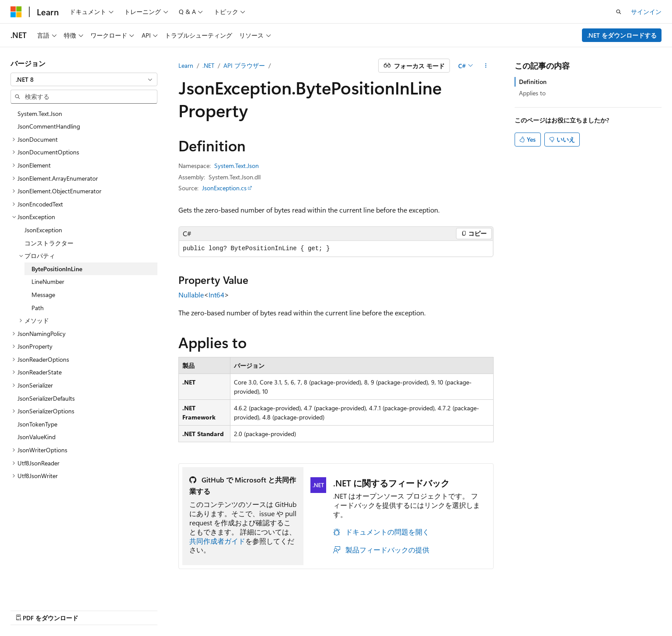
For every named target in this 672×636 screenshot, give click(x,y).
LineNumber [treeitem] (48, 281)
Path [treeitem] (38, 308)
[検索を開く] (619, 12)
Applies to (532, 93)
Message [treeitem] (43, 295)
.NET (208, 65)
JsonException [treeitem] (43, 230)
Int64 (216, 295)
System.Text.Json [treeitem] (40, 114)
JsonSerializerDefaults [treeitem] (46, 398)
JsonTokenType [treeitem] (37, 424)
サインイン (646, 12)
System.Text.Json (237, 166)
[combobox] (84, 80)
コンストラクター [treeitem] (49, 243)
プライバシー (514, 609)
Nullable (191, 295)
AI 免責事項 (352, 609)
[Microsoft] (16, 12)
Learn (186, 65)
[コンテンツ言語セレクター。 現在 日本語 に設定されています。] (28, 608)
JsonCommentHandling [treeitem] (49, 126)
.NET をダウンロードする (622, 35)
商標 (590, 609)
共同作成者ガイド (217, 541)
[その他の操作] (486, 66)
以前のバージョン (403, 609)
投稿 (479, 609)
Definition (533, 82)
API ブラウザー (244, 65)
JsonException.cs (224, 188)
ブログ (447, 609)
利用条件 (561, 609)
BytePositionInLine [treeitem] (57, 269)
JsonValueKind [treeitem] (37, 437)
